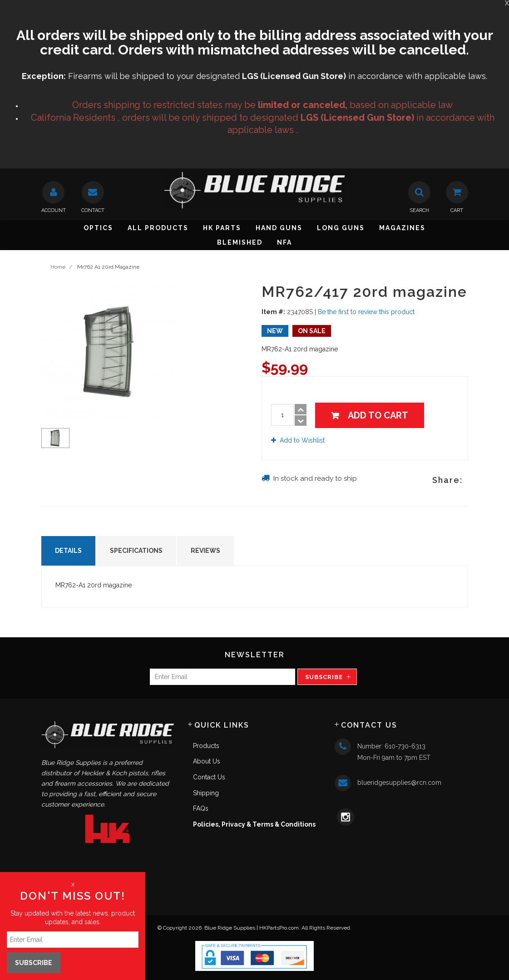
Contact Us (209, 777)
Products (206, 746)
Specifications (136, 551)
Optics (98, 228)
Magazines (402, 228)
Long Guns (341, 228)
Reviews (205, 551)
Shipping (206, 793)
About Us (207, 761)
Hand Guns (279, 228)
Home (58, 267)
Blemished (240, 242)
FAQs (201, 808)
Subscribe (324, 677)
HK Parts (222, 228)
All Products (158, 228)
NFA (284, 242)
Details (68, 551)
